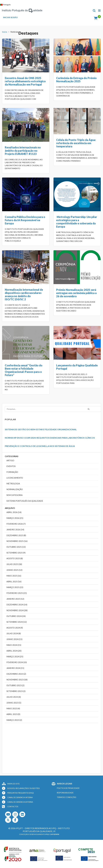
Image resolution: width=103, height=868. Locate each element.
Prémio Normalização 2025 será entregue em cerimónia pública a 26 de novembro (76, 293)
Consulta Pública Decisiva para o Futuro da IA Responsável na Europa (25, 220)
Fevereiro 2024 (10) (17, 662)
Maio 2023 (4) (13, 708)
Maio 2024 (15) (14, 645)
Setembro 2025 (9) (16, 553)
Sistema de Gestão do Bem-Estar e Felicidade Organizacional (41, 429)
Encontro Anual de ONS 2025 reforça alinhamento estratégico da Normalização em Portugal (25, 81)
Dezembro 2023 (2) (16, 674)
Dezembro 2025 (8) (16, 535)
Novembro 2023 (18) (17, 680)
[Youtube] (8, 814)
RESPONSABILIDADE (65, 793)
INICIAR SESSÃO (10, 17)
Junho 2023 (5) (14, 703)
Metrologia (13, 484)
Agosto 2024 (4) (15, 628)
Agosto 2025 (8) (15, 558)
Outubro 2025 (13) (16, 547)
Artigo (10, 460)
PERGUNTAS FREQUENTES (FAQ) (21, 793)
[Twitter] (8, 820)
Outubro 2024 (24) (16, 616)
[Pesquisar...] (53, 409)
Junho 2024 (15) (14, 639)
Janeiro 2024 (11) (15, 668)
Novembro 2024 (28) (17, 610)
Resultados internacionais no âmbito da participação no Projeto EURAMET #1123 (23, 151)
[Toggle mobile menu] (100, 11)
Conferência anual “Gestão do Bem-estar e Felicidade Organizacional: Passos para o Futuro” (24, 370)
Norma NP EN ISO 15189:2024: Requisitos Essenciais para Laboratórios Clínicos (50, 438)
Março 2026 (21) (15, 518)
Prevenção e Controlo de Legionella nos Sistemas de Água (40, 446)
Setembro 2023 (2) (16, 691)
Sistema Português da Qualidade (25, 501)
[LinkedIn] (22, 814)
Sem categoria (14, 495)
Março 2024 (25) (15, 657)
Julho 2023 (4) (14, 697)
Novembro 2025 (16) (17, 541)
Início (5, 32)
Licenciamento (15, 478)
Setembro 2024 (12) (17, 622)
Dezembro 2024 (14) (17, 605)
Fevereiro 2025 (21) (17, 593)
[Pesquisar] (89, 409)
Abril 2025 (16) (14, 581)
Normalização (15, 489)
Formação (12, 472)
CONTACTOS (13, 807)
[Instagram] (15, 814)
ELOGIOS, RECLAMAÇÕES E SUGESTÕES (24, 788)
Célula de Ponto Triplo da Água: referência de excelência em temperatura (76, 143)
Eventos (11, 466)
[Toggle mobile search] (94, 11)
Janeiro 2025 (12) (15, 599)
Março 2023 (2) (14, 720)
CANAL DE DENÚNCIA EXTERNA (20, 802)
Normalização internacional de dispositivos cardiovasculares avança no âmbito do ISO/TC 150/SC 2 (24, 294)
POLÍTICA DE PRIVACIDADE (68, 788)
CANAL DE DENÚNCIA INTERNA (20, 797)
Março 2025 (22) (15, 587)
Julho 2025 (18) (14, 564)
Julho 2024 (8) (14, 633)
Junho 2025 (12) (14, 570)
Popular (10, 419)
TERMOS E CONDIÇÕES (67, 797)
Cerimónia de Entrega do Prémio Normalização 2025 (76, 80)
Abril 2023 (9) (13, 714)
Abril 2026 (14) (14, 512)
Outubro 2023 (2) (15, 685)
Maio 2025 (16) (14, 576)
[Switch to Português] (6, 5)
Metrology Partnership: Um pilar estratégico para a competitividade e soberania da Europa (77, 222)
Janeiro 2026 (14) (15, 530)
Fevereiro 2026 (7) (16, 524)
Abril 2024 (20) (14, 651)
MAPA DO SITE (13, 784)
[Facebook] (15, 820)
